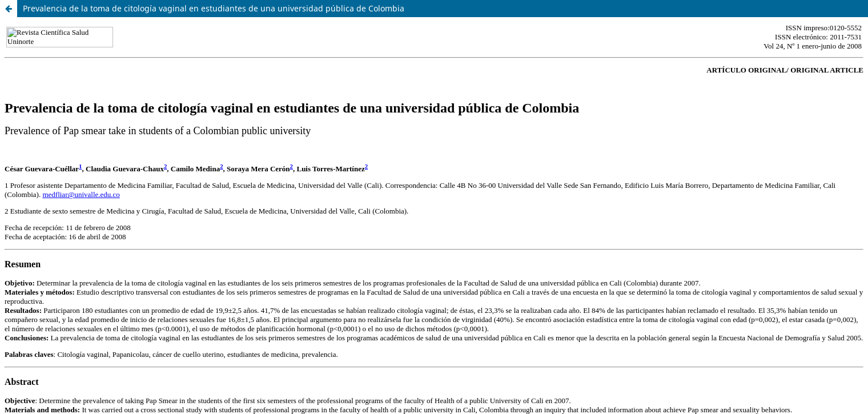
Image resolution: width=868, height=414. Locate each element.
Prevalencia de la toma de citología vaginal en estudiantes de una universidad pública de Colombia (214, 8)
